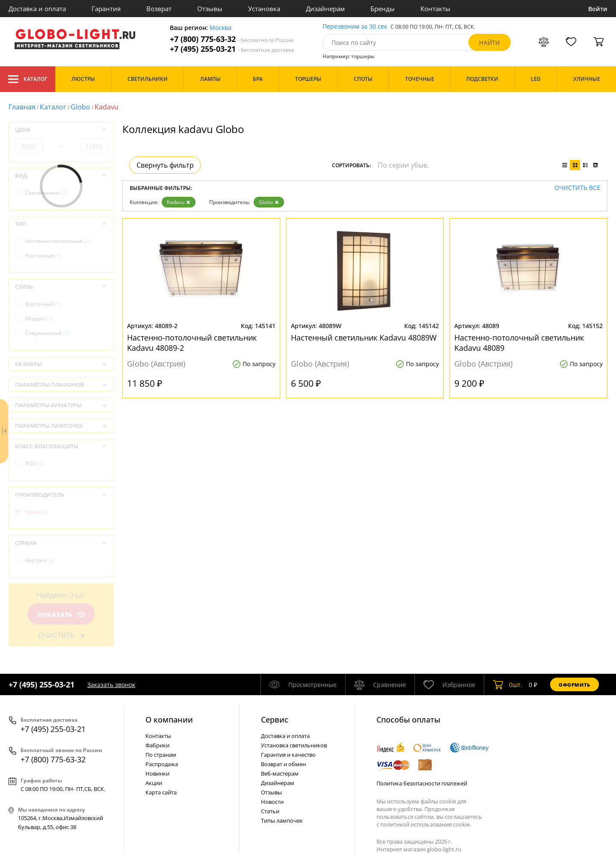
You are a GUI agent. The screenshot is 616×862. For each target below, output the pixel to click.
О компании (169, 720)
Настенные (43, 256)
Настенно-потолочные (58, 241)
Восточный (43, 304)
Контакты (435, 9)
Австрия (40, 560)
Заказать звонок (111, 685)
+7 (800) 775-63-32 (232, 39)
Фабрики (157, 745)
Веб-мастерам (280, 773)
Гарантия (106, 9)
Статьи (270, 811)
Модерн (39, 318)
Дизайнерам (325, 9)
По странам (161, 755)
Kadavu (179, 202)
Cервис (275, 720)
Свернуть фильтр (165, 165)
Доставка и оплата (37, 9)
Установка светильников (294, 745)
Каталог (28, 79)
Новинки (157, 773)
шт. (508, 684)
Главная (22, 107)
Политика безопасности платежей (422, 783)
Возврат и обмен (283, 764)
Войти (598, 9)
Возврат (159, 9)
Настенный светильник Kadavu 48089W (364, 338)
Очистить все (577, 188)
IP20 (34, 464)
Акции (154, 783)
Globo (80, 107)
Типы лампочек (282, 821)
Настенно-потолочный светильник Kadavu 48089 (519, 343)
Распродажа (162, 764)
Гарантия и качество (288, 755)
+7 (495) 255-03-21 (232, 49)
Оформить (575, 685)
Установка (264, 9)
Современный (47, 333)
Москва (221, 28)
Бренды (383, 9)
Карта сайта (161, 792)
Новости (272, 802)
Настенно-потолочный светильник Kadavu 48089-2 (192, 343)
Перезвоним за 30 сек (355, 27)
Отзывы (210, 9)
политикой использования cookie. (426, 824)
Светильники (46, 193)
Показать (61, 615)
